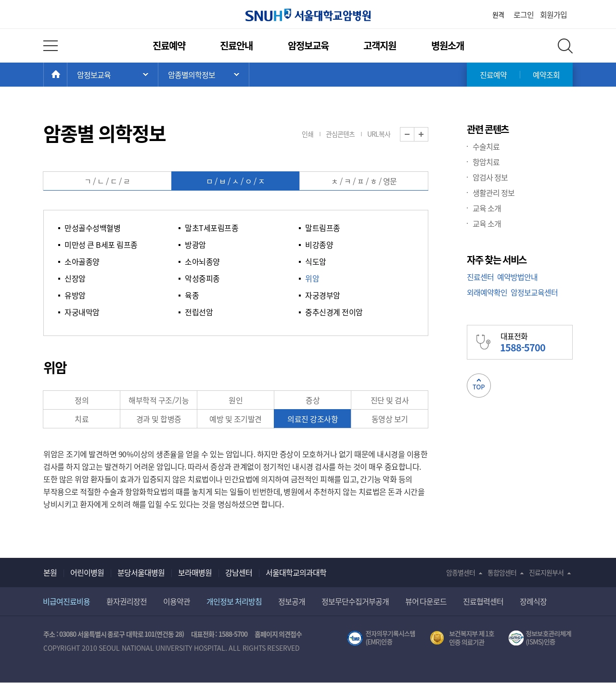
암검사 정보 (490, 177)
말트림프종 (323, 228)
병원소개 (448, 45)
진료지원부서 (546, 572)
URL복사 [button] (379, 134)
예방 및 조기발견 (236, 419)
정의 (82, 400)
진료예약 (169, 45)
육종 (192, 295)
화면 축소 (414, 135)
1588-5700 (233, 634)
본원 (50, 572)
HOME (67, 75)
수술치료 (486, 146)
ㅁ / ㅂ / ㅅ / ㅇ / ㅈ (236, 181)
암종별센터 (461, 572)
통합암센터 (502, 572)
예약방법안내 (517, 277)
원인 (236, 400)
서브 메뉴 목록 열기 (204, 75)
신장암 (75, 278)
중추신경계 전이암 (334, 312)
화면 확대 (428, 135)
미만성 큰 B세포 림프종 (101, 245)
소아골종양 (82, 261)
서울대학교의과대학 (296, 572)
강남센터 (239, 572)
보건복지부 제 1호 (462, 638)
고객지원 (380, 45)
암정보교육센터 (534, 292)
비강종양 (319, 245)
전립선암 (199, 312)
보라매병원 (195, 572)
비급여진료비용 (66, 601)
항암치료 (486, 162)
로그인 (524, 14)
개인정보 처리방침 (234, 601)
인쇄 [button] (308, 134)
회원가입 (553, 14)
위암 (312, 278)
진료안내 (236, 45)
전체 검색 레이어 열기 (565, 46)
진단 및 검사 (390, 400)
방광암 (195, 245)
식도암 (316, 261)
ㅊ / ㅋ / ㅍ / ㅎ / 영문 (364, 181)
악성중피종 (202, 278)
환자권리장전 (127, 601)
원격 (498, 14)
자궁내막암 (82, 312)
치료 (82, 419)
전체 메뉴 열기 (51, 46)
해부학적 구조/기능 (159, 400)
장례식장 (533, 601)
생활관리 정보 (494, 193)
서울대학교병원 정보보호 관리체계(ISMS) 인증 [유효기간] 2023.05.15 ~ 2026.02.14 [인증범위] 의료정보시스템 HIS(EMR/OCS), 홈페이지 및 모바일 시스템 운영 (541, 638)
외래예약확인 (487, 292)
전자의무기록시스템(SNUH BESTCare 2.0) (381, 638)
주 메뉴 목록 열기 (113, 75)
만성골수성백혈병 (92, 228)
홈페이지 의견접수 (278, 634)
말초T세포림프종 (212, 228)
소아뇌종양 (202, 261)
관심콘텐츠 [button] (340, 134)
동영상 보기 (390, 419)
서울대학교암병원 (308, 15)
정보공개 (292, 601)
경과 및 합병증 (159, 419)
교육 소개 (487, 208)
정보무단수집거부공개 (355, 601)
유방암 (75, 295)
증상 (313, 400)
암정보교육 (308, 45)
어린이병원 (87, 572)
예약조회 (546, 75)
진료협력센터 (483, 601)
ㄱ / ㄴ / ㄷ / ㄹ (107, 181)
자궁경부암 (323, 295)
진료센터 (480, 277)
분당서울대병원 (141, 572)
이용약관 (177, 601)
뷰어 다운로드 (426, 601)
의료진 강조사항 (313, 419)
